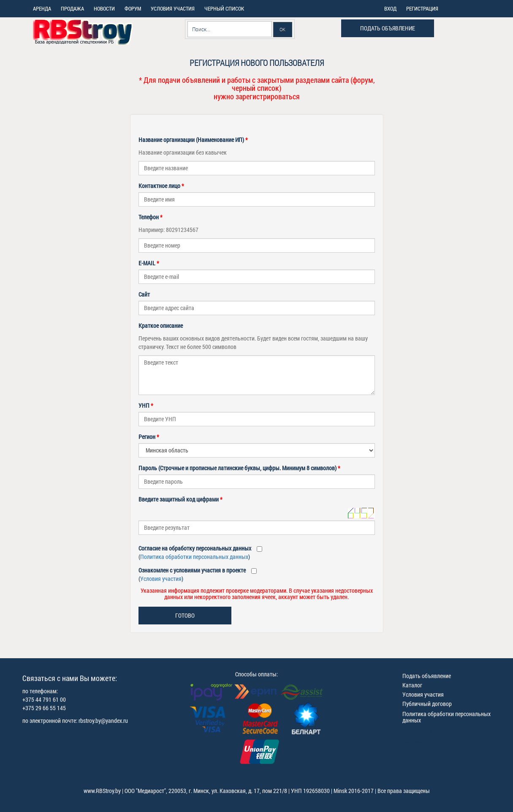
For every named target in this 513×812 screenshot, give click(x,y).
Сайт (144, 294)
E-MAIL (149, 263)
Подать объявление (388, 28)
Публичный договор (427, 704)
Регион (149, 437)
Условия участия (161, 579)
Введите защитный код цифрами (180, 499)
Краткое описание (161, 326)
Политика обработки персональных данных (194, 557)
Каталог (412, 685)
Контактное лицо (161, 186)
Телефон (151, 217)
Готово (185, 615)
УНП (146, 405)
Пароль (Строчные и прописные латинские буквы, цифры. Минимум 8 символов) (239, 468)
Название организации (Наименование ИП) (193, 140)
